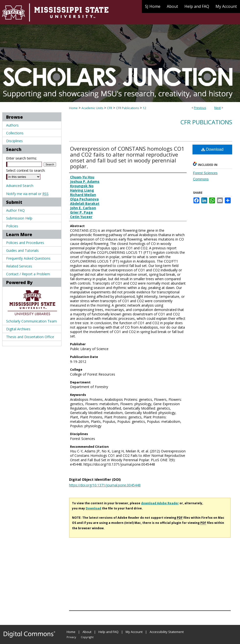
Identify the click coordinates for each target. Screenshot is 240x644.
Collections (15, 133)
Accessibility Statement (167, 632)
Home (73, 108)
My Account (134, 632)
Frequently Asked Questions (28, 258)
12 (144, 108)
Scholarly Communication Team (31, 321)
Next (217, 108)
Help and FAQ (108, 632)
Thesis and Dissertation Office (30, 337)
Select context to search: (26, 170)
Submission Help (19, 218)
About (87, 632)
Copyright (87, 637)
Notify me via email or (27, 194)
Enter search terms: (22, 158)
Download (212, 149)
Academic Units (92, 108)
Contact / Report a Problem (28, 274)
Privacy (71, 637)
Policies (12, 226)
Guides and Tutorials (22, 250)
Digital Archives (18, 329)
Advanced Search (20, 186)
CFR (110, 108)
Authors (12, 125)
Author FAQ (15, 210)
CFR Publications (127, 108)
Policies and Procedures (25, 243)
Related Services (19, 266)
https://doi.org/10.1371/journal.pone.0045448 (105, 485)
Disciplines (14, 141)
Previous (200, 108)
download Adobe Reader (160, 503)
